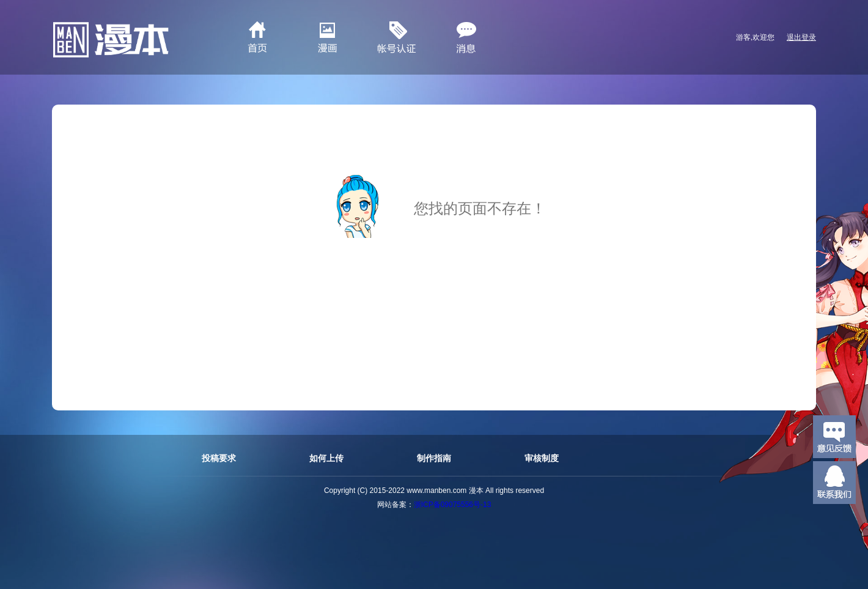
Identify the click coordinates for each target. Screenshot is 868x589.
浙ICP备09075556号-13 (453, 505)
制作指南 (434, 458)
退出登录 (801, 37)
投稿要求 (219, 458)
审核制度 (542, 458)
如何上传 (326, 458)
